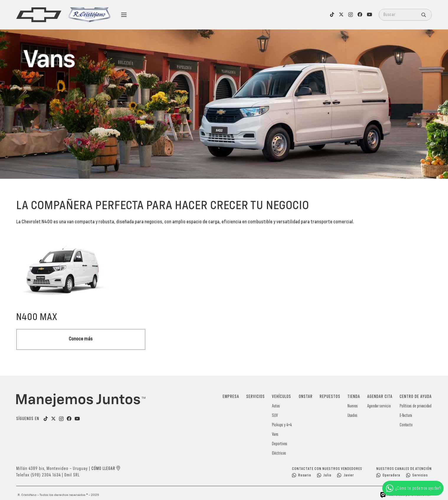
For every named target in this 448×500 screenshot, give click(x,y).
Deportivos (280, 444)
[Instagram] (351, 15)
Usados (352, 415)
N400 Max (37, 317)
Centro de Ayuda (416, 397)
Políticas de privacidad (416, 406)
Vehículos (282, 397)
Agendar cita (380, 397)
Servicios (256, 397)
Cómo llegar (103, 469)
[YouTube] (370, 14)
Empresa (231, 397)
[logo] (39, 15)
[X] (341, 14)
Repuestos (330, 397)
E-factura (406, 415)
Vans (275, 434)
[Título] (54, 419)
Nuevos (353, 406)
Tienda (354, 397)
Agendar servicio (379, 406)
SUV (275, 415)
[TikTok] (332, 14)
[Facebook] (360, 14)
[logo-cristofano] (89, 15)
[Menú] (124, 15)
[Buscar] (405, 15)
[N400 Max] (81, 236)
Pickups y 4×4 (282, 425)
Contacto (406, 425)
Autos (276, 406)
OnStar (306, 397)
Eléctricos (279, 453)
